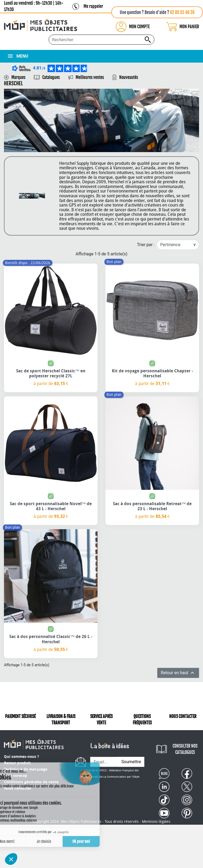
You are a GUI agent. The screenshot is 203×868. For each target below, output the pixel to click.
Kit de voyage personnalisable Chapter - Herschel (152, 373)
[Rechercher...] (101, 40)
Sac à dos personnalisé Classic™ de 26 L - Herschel (51, 639)
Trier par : (146, 245)
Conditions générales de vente (31, 782)
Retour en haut (178, 673)
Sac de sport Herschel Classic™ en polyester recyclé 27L (51, 373)
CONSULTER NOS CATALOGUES (185, 749)
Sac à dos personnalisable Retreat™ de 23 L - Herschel (152, 506)
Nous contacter (18, 788)
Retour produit (17, 763)
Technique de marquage (26, 769)
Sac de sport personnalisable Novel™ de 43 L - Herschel (51, 506)
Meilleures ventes (90, 77)
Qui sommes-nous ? (21, 757)
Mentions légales (156, 822)
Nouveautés (129, 77)
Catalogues (51, 77)
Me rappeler (93, 6)
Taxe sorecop (16, 776)
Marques (18, 77)
